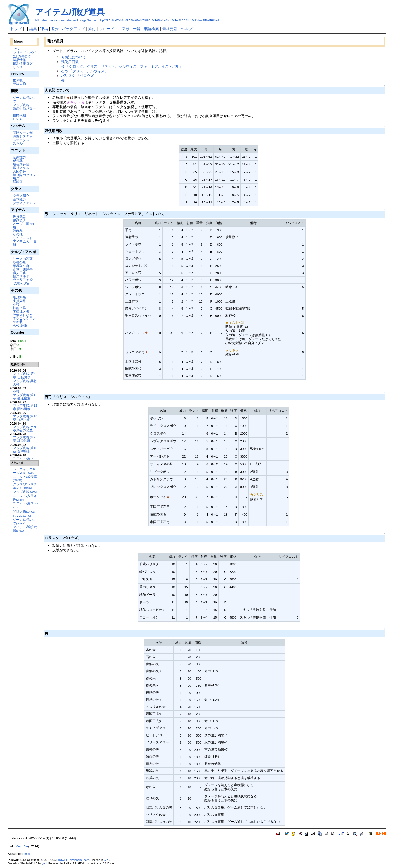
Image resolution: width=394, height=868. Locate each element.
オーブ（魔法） (24, 224)
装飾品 (18, 231)
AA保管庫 (20, 325)
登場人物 (19, 84)
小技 (16, 304)
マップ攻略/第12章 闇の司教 (25, 407)
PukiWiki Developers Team (73, 860)
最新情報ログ (23, 63)
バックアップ (73, 29)
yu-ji (44, 863)
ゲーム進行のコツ (24, 99)
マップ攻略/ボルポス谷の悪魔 (25, 429)
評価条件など (23, 315)
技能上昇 (19, 308)
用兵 (16, 178)
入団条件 (19, 171)
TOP (16, 49)
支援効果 (19, 301)
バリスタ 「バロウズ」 (79, 76)
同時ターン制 (23, 133)
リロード (107, 29)
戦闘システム (23, 136)
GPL (106, 860)
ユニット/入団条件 (25, 498)
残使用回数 (70, 62)
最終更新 (170, 29)
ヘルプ (187, 29)
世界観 (18, 80)
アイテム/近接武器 (25, 529)
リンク (18, 67)
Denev (26, 854)
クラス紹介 (21, 196)
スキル (18, 143)
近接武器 (19, 217)
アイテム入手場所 (24, 243)
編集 (33, 29)
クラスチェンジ (24, 203)
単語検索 (151, 29)
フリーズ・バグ (24, 53)
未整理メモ (21, 311)
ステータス (21, 140)
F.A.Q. (17, 119)
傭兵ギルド (21, 276)
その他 (18, 234)
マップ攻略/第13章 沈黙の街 (25, 418)
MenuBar (22, 846)
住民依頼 (19, 115)
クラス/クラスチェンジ (25, 486)
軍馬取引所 (21, 266)
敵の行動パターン (24, 110)
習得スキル (21, 168)
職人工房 (19, 273)
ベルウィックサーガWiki (24, 471)
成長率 (18, 161)
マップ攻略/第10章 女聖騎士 (25, 450)
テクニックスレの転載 (24, 320)
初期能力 (19, 157)
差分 (55, 29)
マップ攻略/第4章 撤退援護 (24, 397)
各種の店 (19, 262)
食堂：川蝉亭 (23, 269)
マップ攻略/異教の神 (25, 383)
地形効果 (19, 297)
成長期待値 (21, 164)
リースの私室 (23, 259)
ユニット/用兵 (23, 458)
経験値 (18, 182)
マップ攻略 (21, 105)
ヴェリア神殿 (23, 280)
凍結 (44, 29)
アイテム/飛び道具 (70, 12)
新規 (126, 29)
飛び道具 (19, 220)
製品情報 (19, 60)
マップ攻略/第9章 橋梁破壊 (24, 439)
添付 (92, 29)
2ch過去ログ (22, 56)
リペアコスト (23, 238)
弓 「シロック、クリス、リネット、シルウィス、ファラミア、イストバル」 (122, 66)
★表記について (73, 57)
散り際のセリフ (24, 175)
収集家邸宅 (21, 283)
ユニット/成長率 (25, 478)
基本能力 (19, 199)
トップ (16, 29)
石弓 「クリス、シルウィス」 (85, 71)
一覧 (137, 29)
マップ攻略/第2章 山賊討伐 (24, 375)
